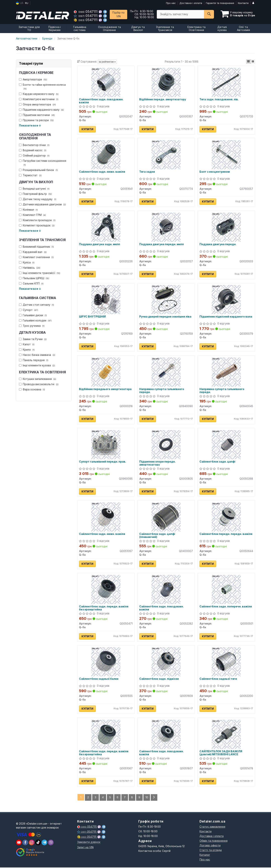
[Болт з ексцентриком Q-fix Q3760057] (226, 155)
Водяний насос (33, 150)
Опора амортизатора (37, 104)
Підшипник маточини (37, 115)
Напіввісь (30, 268)
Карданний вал (33, 252)
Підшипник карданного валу (41, 110)
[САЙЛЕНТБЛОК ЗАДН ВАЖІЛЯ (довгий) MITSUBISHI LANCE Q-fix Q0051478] (226, 735)
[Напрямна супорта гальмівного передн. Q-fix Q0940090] (166, 372)
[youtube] (19, 843)
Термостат (30, 175)
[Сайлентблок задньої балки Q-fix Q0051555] (106, 662)
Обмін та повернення (214, 841)
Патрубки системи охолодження (43, 163)
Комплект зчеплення (36, 257)
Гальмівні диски (33, 315)
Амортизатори (33, 79)
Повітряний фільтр (35, 194)
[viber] (25, 843)
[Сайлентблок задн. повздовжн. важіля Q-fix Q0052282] (166, 590)
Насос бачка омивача (37, 355)
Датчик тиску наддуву (38, 199)
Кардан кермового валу (39, 94)
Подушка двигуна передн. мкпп (162, 244)
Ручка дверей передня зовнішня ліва (165, 317)
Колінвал (28, 210)
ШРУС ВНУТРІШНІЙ (93, 317)
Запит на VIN (85, 848)
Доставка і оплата (191, 3)
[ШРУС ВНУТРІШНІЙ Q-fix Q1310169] (106, 300)
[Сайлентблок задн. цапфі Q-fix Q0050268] (226, 445)
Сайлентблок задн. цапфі (217, 462)
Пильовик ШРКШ (34, 278)
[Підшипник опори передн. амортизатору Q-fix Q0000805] (166, 445)
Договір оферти (210, 846)
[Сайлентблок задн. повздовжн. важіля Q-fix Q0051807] (166, 735)
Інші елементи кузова (37, 365)
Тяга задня (147, 172)
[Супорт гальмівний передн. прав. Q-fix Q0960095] (106, 445)
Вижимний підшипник (36, 247)
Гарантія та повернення (220, 3)
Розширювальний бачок (38, 170)
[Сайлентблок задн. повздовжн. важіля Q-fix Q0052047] (106, 82)
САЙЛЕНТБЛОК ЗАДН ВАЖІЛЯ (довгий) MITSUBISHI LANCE (221, 753)
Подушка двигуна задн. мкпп (100, 244)
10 (147, 798)
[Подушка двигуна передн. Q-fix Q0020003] (226, 227)
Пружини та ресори (36, 120)
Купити (88, 129)
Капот (27, 344)
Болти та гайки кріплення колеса (42, 87)
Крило (27, 350)
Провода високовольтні (39, 384)
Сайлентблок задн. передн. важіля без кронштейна (104, 608)
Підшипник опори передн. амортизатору (157, 463)
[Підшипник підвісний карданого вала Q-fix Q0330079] (226, 300)
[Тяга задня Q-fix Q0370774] (166, 155)
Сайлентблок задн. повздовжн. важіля (101, 101)
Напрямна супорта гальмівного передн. (162, 391)
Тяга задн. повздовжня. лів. (219, 99)
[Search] (209, 14)
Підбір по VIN (118, 14)
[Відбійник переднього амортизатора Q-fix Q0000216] (106, 372)
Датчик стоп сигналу (37, 305)
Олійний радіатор (34, 155)
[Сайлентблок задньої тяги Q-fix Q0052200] (226, 662)
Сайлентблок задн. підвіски (159, 680)
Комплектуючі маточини (39, 99)
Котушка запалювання (38, 379)
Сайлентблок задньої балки (99, 680)
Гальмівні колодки (35, 320)
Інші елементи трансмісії (40, 273)
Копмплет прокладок (37, 225)
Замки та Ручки (33, 339)
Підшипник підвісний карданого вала (226, 317)
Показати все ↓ (30, 125)
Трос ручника (32, 326)
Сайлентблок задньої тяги (218, 680)
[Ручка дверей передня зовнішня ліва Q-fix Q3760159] (166, 300)
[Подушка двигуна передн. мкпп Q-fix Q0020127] (166, 227)
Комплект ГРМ (32, 215)
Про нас (171, 3)
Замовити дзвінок (89, 843)
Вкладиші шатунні (34, 189)
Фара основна (32, 389)
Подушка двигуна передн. (218, 244)
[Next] (154, 798)
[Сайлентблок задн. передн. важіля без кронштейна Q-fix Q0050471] (106, 590)
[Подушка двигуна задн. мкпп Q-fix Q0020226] (106, 227)
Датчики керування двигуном (42, 204)
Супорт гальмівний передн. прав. (103, 462)
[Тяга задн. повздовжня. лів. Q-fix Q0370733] (226, 82)
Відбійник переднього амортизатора (105, 389)
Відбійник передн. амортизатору (163, 99)
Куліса (27, 262)
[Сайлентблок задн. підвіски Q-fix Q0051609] (166, 662)
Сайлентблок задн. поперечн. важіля (226, 607)
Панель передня (34, 360)
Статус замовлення (212, 827)
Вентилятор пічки (34, 145)
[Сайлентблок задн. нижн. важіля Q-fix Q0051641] (106, 155)
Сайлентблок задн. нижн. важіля (102, 172)
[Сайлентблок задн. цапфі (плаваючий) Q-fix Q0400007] (166, 517)
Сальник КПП (31, 283)
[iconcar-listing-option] (253, 62)
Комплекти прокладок (37, 220)
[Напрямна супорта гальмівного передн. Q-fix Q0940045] (226, 372)
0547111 (86, 12)
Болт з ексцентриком (215, 172)
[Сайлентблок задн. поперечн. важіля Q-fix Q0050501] (226, 590)
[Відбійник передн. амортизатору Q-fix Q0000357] (166, 82)
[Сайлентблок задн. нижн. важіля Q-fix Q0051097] (106, 517)
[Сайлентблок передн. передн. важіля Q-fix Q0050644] (226, 517)
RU (27, 3)
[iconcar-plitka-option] (248, 62)
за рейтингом (107, 62)
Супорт (29, 310)
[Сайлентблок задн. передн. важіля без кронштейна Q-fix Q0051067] (106, 735)
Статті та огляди (211, 851)
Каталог (205, 855)
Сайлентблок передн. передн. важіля (226, 535)
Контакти (243, 3)
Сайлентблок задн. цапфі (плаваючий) (157, 536)
